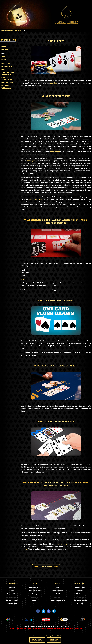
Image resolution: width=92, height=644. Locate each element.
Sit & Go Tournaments (7, 78)
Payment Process (35, 591)
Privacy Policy (80, 588)
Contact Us (57, 594)
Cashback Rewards (12, 597)
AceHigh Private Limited (54, 636)
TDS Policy (35, 597)
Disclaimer (80, 594)
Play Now (25, 549)
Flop (3, 53)
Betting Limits (7, 66)
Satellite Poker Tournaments (8, 74)
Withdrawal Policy (35, 588)
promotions (60, 2)
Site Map (57, 597)
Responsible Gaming (80, 600)
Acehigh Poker (62, 544)
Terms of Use (80, 597)
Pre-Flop (54, 83)
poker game (32, 161)
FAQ (57, 588)
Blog (36, 2)
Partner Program (12, 600)
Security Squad (12, 603)
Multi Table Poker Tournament (6, 87)
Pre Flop (5, 50)
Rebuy (4, 70)
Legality (80, 591)
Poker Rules (18, 30)
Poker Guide (46, 2)
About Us (12, 588)
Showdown (6, 63)
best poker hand (35, 199)
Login (78, 3)
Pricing (35, 594)
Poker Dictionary (57, 591)
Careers (35, 600)
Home (29, 2)
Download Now (12, 594)
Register (87, 3)
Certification (80, 603)
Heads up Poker (7, 82)
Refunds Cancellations (57, 600)
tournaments (46, 5)
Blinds (4, 47)
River (4, 60)
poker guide (55, 151)
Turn (3, 57)
